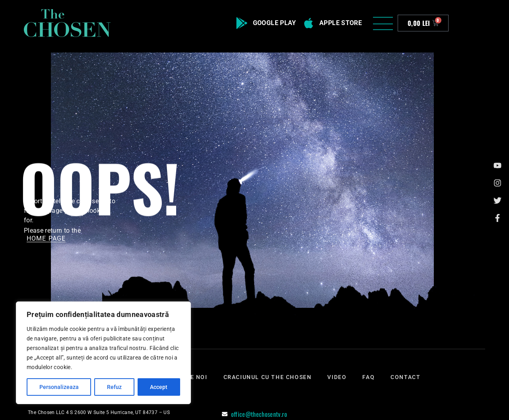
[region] (103, 353)
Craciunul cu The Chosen (268, 377)
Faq (368, 377)
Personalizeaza (59, 387)
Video (337, 377)
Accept (159, 387)
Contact (405, 377)
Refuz (114, 387)
